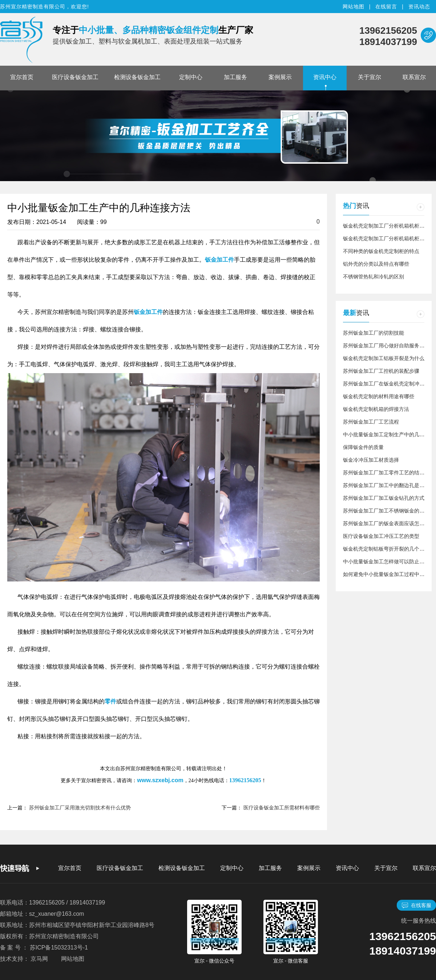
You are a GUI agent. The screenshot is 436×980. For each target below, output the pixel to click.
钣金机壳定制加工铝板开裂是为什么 (384, 358)
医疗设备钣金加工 (75, 77)
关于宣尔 (370, 77)
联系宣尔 (414, 77)
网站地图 (354, 7)
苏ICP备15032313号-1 (59, 948)
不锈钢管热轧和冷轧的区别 (374, 277)
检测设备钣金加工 (137, 77)
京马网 (39, 959)
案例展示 (280, 77)
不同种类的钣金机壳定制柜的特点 (381, 251)
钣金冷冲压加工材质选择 (371, 460)
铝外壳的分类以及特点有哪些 (376, 264)
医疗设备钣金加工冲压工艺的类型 (381, 536)
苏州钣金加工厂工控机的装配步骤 (381, 371)
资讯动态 (419, 7)
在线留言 (386, 7)
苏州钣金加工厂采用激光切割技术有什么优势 (80, 808)
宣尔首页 (22, 77)
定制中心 (191, 77)
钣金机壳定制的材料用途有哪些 (379, 396)
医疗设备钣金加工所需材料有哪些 (282, 808)
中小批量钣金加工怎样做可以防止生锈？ (389, 562)
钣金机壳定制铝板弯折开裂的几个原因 (386, 549)
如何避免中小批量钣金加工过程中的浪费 (389, 574)
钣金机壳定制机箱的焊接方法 (376, 409)
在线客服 (417, 905)
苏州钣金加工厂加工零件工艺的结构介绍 (389, 473)
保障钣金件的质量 (363, 447)
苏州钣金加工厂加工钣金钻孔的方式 (384, 498)
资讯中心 (325, 77)
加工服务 (235, 77)
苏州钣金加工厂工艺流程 (371, 422)
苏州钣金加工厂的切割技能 (374, 333)
